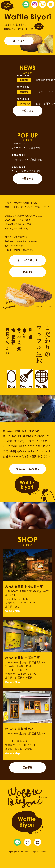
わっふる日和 (7, 6)
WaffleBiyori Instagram (28, 842)
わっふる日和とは (27, 260)
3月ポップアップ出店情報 (26, 148)
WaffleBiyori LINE (17, 842)
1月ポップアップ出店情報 (26, 171)
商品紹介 (28, 272)
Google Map (13, 611)
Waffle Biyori (27, 823)
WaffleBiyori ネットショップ (38, 842)
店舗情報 (28, 767)
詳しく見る (19, 41)
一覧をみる (28, 111)
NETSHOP (43, 4)
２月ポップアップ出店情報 (27, 160)
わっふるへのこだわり (28, 469)
